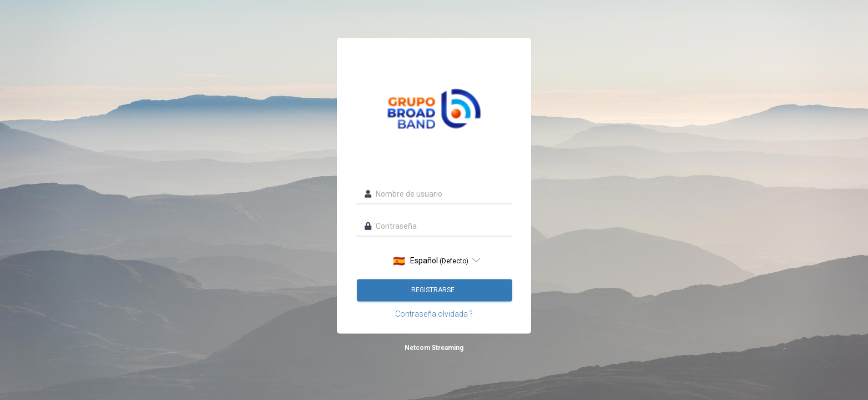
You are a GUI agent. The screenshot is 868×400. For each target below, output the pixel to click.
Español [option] (431, 261)
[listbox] (434, 261)
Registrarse (434, 290)
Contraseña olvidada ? (434, 314)
